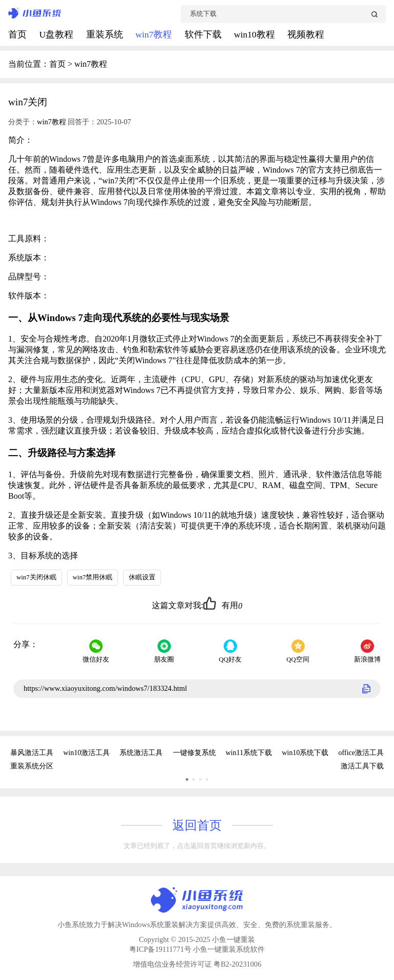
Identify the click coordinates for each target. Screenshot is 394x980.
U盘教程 (57, 34)
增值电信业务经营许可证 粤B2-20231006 (197, 964)
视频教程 (306, 34)
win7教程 (155, 34)
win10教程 (255, 34)
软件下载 (204, 34)
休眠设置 (142, 577)
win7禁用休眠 (93, 577)
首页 (18, 34)
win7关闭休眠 (36, 577)
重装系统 (106, 34)
